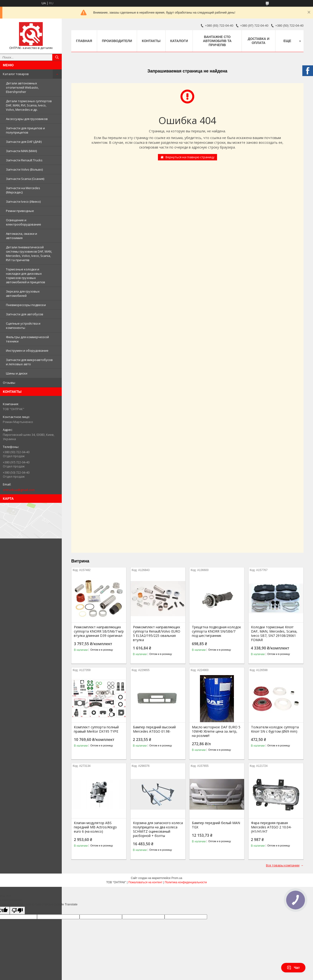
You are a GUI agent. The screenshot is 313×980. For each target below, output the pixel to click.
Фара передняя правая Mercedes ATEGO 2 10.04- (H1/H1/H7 (271, 827)
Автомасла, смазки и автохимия (21, 236)
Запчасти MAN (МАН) (21, 151)
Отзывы (9, 383)
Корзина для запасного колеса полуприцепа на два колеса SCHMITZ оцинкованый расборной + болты (158, 829)
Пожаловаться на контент (145, 882)
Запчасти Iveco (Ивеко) (23, 202)
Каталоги (179, 41)
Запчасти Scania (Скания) (25, 179)
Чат (293, 968)
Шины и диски (17, 373)
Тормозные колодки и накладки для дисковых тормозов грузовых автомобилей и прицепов (26, 276)
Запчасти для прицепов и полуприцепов (25, 130)
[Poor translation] (17, 910)
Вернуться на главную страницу (190, 157)
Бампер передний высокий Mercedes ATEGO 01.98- (154, 729)
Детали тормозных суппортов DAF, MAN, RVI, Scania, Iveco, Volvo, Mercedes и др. (29, 105)
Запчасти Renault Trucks (24, 160)
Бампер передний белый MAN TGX (216, 825)
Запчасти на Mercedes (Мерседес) (23, 190)
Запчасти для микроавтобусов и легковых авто (29, 362)
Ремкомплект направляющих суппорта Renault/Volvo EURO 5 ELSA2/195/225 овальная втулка (157, 634)
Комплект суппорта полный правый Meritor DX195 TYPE (96, 729)
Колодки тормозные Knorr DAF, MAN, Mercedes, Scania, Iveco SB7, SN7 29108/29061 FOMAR (274, 634)
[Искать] (57, 57)
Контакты (151, 41)
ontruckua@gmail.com (19, 490)
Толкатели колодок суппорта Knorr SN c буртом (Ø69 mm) (275, 729)
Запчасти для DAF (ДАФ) (24, 142)
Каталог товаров (16, 74)
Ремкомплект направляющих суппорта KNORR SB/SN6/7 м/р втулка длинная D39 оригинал (99, 631)
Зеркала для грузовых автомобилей (23, 293)
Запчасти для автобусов (25, 314)
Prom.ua (177, 878)
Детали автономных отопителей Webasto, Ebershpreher (22, 87)
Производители (117, 41)
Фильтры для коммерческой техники (27, 339)
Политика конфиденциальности (186, 882)
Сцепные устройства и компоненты (23, 326)
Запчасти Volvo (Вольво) (24, 169)
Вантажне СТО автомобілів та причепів (217, 41)
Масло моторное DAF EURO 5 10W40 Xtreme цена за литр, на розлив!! (216, 731)
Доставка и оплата (258, 41)
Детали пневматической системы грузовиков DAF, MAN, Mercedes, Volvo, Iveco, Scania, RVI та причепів (29, 254)
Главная (84, 41)
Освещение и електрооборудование (24, 222)
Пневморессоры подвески (26, 305)
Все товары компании (283, 865)
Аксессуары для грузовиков (27, 119)
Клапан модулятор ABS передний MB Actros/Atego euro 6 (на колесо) (95, 827)
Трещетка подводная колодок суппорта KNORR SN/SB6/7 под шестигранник (216, 631)
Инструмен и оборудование (27, 351)
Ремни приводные (20, 211)
